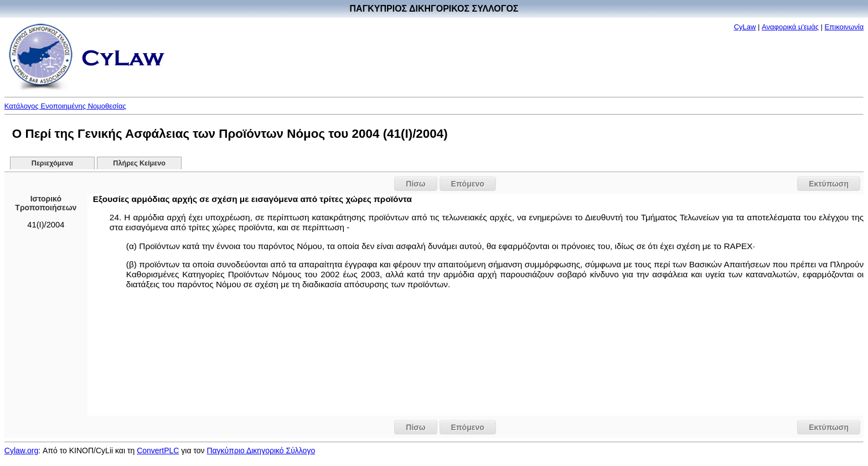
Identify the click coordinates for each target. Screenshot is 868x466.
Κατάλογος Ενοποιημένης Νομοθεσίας (65, 106)
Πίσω (415, 184)
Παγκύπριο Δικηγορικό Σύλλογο (261, 451)
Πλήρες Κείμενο (139, 163)
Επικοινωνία (844, 27)
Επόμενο (468, 184)
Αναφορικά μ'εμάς (790, 27)
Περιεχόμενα (52, 163)
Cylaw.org (21, 451)
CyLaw (745, 27)
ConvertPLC (158, 451)
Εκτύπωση (829, 184)
